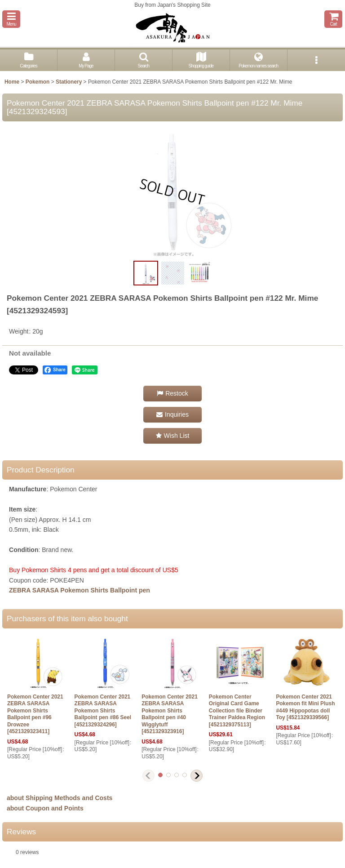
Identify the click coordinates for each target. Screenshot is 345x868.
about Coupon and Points (45, 808)
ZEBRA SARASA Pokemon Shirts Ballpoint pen (80, 590)
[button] (11, 19)
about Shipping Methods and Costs (60, 798)
